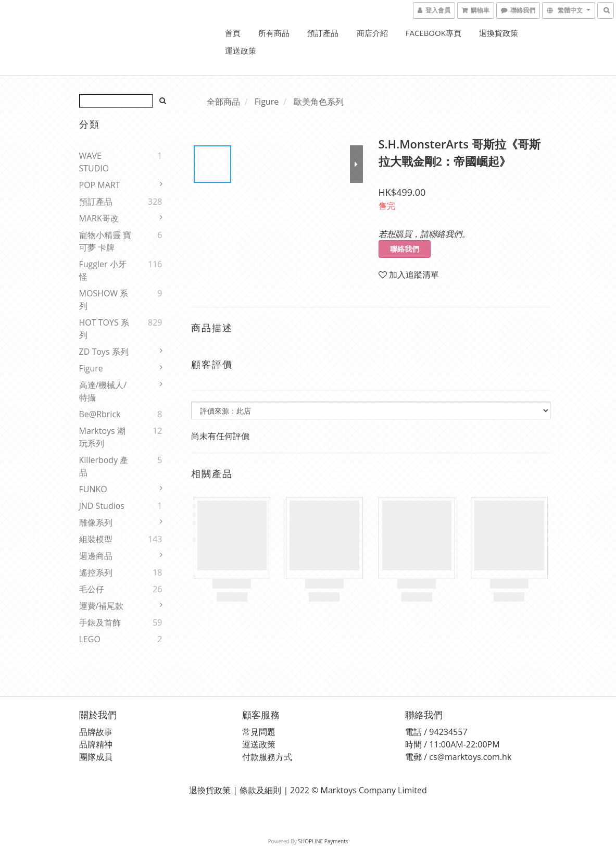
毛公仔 (92, 589)
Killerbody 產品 (104, 466)
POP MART (100, 185)
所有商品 (274, 33)
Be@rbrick (100, 414)
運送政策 (241, 51)
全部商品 (223, 102)
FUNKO (93, 489)
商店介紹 (372, 33)
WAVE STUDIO (94, 162)
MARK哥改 (99, 218)
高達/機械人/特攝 (103, 391)
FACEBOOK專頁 (433, 33)
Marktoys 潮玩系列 (102, 437)
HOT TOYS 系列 (104, 329)
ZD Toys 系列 (104, 352)
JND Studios (102, 506)
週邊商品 (96, 556)
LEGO (90, 639)
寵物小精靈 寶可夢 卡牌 (105, 241)
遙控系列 (96, 572)
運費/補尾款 (102, 606)
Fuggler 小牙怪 (103, 270)
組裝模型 (96, 539)
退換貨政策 (499, 33)
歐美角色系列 (319, 102)
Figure (91, 368)
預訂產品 (323, 33)
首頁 (233, 33)
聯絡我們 (405, 249)
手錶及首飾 (100, 622)
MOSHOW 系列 (104, 300)
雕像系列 (96, 522)
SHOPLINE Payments (323, 841)
